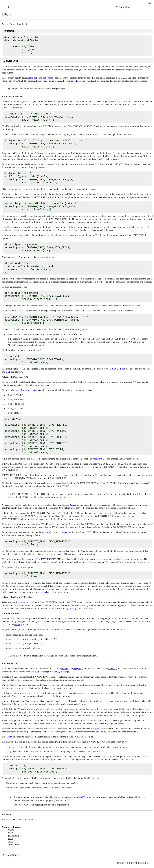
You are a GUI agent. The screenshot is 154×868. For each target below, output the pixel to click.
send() (11, 841)
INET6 (11, 833)
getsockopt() (13, 836)
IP (77, 81)
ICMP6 (9, 737)
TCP (39, 70)
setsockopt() (13, 844)
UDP (47, 70)
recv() (10, 839)
